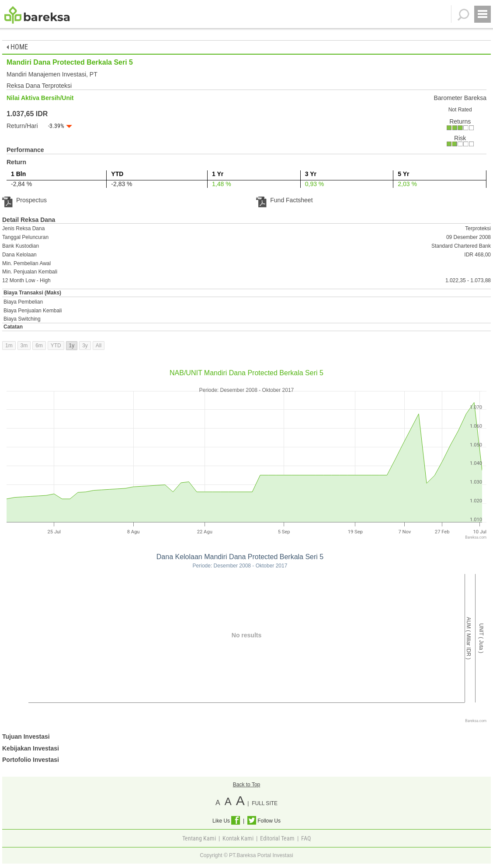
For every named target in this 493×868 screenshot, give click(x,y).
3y (85, 346)
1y (72, 346)
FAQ (306, 838)
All (99, 346)
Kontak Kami (238, 838)
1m (9, 346)
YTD (56, 346)
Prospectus (24, 200)
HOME (17, 47)
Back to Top (246, 785)
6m (39, 346)
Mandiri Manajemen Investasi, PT (52, 74)
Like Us (226, 821)
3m (24, 346)
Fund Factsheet (284, 200)
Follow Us (264, 821)
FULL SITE (265, 803)
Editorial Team (277, 838)
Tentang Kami (199, 838)
